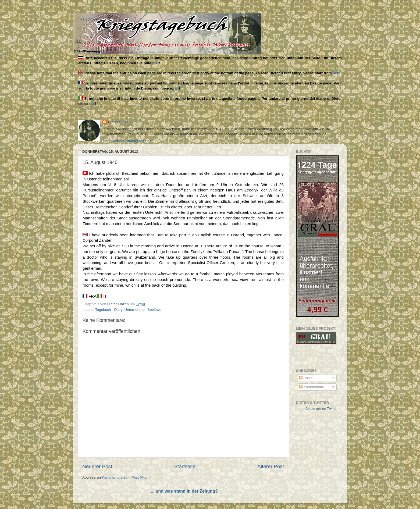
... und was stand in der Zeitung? (184, 491)
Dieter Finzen (119, 122)
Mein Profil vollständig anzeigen (128, 141)
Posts (306, 378)
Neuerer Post (97, 466)
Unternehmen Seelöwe (143, 310)
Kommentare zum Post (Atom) (126, 477)
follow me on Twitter (322, 409)
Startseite (185, 466)
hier (156, 63)
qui (92, 104)
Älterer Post (271, 466)
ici (177, 88)
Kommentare (312, 387)
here (337, 73)
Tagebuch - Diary (109, 310)
